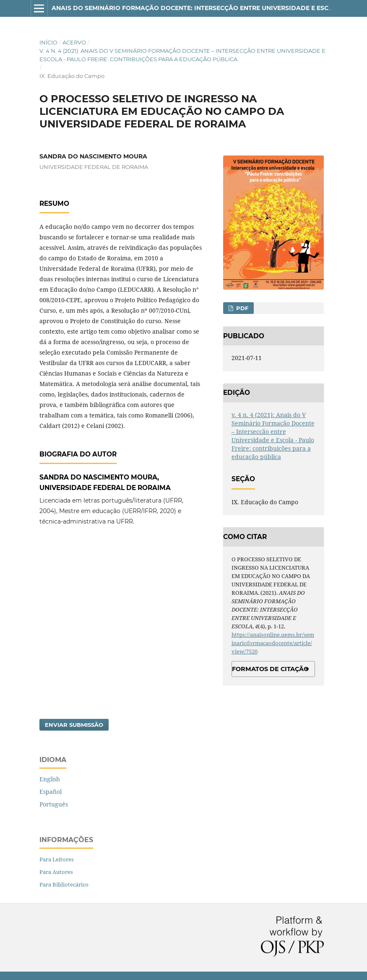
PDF (241, 308)
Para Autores (56, 872)
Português (54, 804)
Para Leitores (57, 859)
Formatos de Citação (270, 669)
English (50, 779)
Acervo (74, 42)
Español (51, 792)
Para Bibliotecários (64, 884)
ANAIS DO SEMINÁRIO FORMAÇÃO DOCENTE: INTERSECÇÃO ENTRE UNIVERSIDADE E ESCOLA (197, 8)
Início (48, 42)
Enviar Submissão (74, 725)
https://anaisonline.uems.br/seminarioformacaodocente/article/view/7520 (273, 643)
